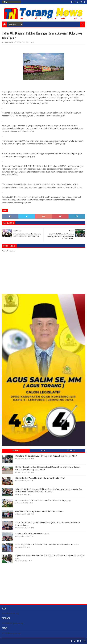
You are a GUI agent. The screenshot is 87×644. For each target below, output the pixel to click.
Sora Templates (16, 641)
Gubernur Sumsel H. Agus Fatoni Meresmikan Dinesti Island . (39, 511)
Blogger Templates (31, 641)
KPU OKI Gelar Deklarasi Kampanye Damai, (32, 533)
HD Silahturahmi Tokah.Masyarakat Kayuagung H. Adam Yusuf (40, 478)
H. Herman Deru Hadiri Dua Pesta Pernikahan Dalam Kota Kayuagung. (43, 500)
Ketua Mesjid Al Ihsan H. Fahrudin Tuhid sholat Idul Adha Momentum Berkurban (47, 545)
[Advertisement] (44, 582)
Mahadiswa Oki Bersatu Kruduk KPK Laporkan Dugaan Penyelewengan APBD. (46, 456)
